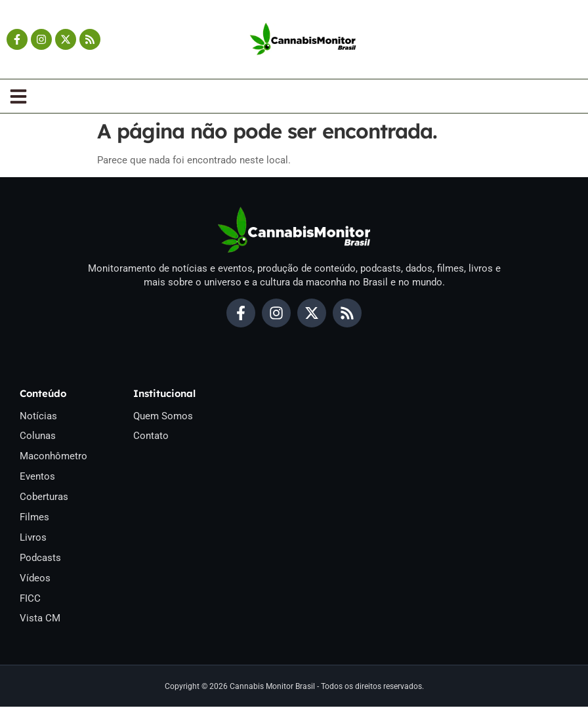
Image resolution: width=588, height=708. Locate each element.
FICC (30, 599)
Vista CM (40, 619)
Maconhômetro (53, 457)
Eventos (37, 477)
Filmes (34, 518)
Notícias (38, 416)
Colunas (38, 436)
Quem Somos (163, 416)
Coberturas (44, 497)
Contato (151, 436)
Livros (33, 538)
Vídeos (35, 579)
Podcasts (40, 558)
